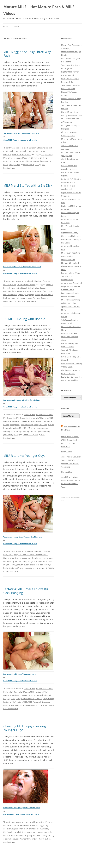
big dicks (40, 421)
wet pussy (28, 298)
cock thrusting (27, 425)
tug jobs (30, 431)
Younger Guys (14, 165)
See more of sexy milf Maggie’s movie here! (21, 133)
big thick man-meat (20, 829)
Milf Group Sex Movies (32, 151)
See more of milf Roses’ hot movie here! (20, 674)
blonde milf (29, 281)
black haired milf (31, 148)
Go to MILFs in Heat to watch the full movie (21, 814)
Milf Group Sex (16, 151)
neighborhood (9, 161)
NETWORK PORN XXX (66, 497)
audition (49, 285)
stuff (16, 431)
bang (33, 421)
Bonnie (6, 425)
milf (35, 158)
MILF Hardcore (10, 285)
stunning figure (17, 298)
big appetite (15, 288)
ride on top (34, 565)
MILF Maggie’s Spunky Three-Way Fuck (27, 53)
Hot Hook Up (9, 561)
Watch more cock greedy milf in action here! (22, 808)
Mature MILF (28, 158)
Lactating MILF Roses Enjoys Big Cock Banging (26, 591)
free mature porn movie (32, 832)
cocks (11, 832)
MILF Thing (42, 158)
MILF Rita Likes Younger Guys (24, 456)
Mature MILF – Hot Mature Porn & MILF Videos (39, 10)
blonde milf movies (42, 281)
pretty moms (21, 835)
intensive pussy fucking (44, 699)
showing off (8, 431)
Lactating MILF (9, 702)
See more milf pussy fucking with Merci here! (22, 267)
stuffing (18, 568)
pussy (19, 161)
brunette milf (29, 415)
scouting (44, 428)
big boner (32, 695)
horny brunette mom (25, 699)
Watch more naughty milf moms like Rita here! (23, 537)
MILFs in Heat (9, 835)
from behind (17, 291)
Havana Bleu (67, 472)
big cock (40, 695)
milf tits (41, 702)
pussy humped (34, 835)
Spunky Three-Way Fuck (42, 161)
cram (13, 699)
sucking (44, 835)
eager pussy (43, 558)
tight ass (22, 431)
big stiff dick (26, 288)
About (17, 27)
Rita (41, 565)
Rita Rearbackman (29, 301)
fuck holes (43, 425)
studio (38, 295)
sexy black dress (10, 295)
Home (6, 27)
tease (6, 165)
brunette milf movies (44, 415)
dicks (36, 425)
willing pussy (14, 839)
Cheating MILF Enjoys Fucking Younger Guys (25, 728)
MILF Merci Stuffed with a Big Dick (28, 185)
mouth (20, 565)
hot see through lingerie (25, 561)
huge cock (47, 832)
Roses (6, 705)
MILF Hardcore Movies (21, 154)
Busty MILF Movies (21, 555)
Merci (37, 291)
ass (42, 154)
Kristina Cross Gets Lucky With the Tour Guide (70, 337)
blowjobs (48, 421)
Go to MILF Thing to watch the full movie (20, 140)
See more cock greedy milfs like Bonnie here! (22, 400)
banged (6, 288)
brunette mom (35, 829)
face (50, 558)
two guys (38, 431)
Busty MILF (8, 555)
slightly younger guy (26, 295)
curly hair (18, 832)
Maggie (18, 158)
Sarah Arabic (66, 452)
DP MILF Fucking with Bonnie (24, 319)
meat (50, 561)
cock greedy (15, 425)
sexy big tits (27, 161)
